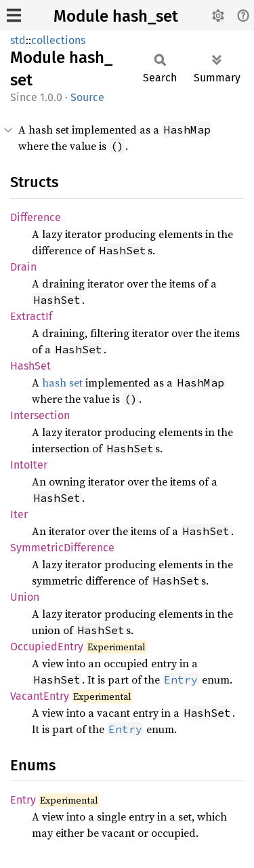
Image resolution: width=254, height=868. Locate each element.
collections (58, 40)
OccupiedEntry (47, 647)
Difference (36, 217)
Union (25, 597)
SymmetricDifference (62, 548)
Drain (23, 267)
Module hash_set (116, 16)
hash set (62, 382)
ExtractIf (31, 316)
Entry (23, 800)
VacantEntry (40, 696)
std (18, 40)
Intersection (40, 415)
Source (87, 97)
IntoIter (29, 465)
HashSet (30, 366)
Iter (19, 514)
